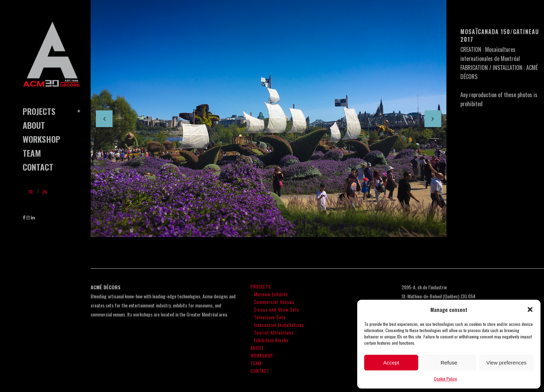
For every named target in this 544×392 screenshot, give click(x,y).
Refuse (449, 363)
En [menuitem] (45, 192)
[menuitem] (31, 191)
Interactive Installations (279, 325)
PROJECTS (261, 287)
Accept (391, 363)
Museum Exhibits (271, 294)
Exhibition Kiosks (271, 340)
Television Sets (270, 317)
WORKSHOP (262, 355)
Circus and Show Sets (277, 309)
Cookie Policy (445, 379)
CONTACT (260, 371)
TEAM (256, 363)
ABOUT (257, 348)
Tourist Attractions (274, 332)
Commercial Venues (274, 302)
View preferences (507, 363)
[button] (530, 309)
